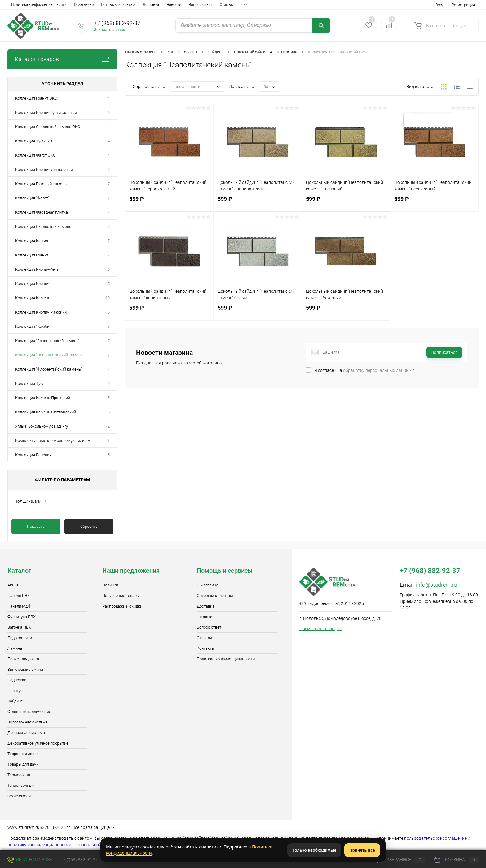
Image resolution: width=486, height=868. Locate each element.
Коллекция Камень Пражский (43, 398)
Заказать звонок (110, 30)
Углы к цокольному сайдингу (42, 426)
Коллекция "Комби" (33, 326)
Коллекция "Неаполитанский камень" (49, 355)
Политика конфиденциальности (226, 659)
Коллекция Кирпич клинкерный (44, 169)
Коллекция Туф (29, 383)
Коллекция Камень (33, 298)
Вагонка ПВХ (19, 627)
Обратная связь (30, 860)
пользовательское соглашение (436, 838)
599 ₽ (169, 203)
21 (108, 441)
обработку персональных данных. (378, 370)
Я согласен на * (364, 370)
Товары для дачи (23, 764)
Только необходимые (314, 850)
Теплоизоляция (22, 785)
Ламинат (16, 648)
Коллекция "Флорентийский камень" (49, 369)
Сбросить (89, 526)
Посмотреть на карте (321, 629)
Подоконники (20, 638)
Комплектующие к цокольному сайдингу (53, 441)
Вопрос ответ (138, 5)
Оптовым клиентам (55, 5)
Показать (36, 526)
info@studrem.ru (436, 585)
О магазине (21, 5)
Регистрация (463, 5)
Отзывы (164, 5)
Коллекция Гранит (32, 255)
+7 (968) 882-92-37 (117, 23)
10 (108, 298)
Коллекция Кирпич (32, 284)
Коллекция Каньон (32, 241)
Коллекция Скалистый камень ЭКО (48, 127)
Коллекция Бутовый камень (41, 184)
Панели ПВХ (19, 596)
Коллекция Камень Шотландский (46, 412)
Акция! (13, 585)
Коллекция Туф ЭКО (34, 141)
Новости (111, 5)
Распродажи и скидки (122, 606)
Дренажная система (26, 733)
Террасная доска (23, 754)
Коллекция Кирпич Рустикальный (46, 112)
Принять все (362, 850)
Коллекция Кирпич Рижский (41, 312)
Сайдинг (15, 701)
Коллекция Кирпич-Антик (38, 269)
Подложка (17, 680)
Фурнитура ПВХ (22, 617)
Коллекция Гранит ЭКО (36, 98)
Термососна (19, 775)
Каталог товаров (62, 59)
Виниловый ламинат (26, 669)
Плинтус (15, 690)
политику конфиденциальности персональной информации (68, 845)
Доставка (88, 5)
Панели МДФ (19, 606)
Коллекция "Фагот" (32, 198)
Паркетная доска (23, 659)
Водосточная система (28, 722)
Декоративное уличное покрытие (38, 743)
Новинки (110, 585)
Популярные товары (121, 596)
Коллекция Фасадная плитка (42, 212)
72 (108, 426)
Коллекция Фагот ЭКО (35, 155)
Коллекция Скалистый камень (43, 227)
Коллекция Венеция (33, 455)
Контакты (187, 5)
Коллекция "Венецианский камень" (47, 341)
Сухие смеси (19, 796)
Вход (440, 5)
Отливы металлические (29, 712)
